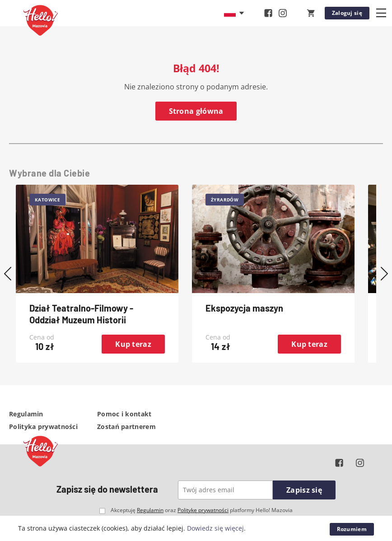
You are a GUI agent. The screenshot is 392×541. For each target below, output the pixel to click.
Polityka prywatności (43, 427)
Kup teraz (133, 344)
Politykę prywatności (203, 510)
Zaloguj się (347, 13)
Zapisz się (304, 490)
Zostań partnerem (126, 427)
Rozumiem (352, 529)
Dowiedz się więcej (215, 528)
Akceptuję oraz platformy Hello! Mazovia (202, 510)
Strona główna (196, 111)
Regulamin (26, 414)
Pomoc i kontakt (124, 414)
